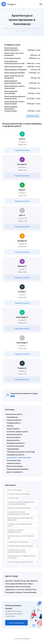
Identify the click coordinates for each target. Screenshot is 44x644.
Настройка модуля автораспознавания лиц (21, 537)
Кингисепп (9, 581)
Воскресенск (10, 587)
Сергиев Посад (20, 581)
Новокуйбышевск (30, 592)
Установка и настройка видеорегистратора (15, 531)
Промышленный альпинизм (18, 469)
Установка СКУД (13, 498)
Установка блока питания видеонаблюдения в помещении (18, 513)
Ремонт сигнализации (15, 490)
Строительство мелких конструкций (21, 452)
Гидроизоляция (13, 449)
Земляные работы (14, 463)
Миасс (30, 584)
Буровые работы (13, 440)
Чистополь (20, 589)
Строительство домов (15, 446)
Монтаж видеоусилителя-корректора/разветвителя (20, 519)
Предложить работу (22, 150)
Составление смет (14, 460)
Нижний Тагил (31, 589)
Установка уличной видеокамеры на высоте (20, 525)
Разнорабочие (12, 417)
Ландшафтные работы (16, 455)
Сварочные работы (14, 420)
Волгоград (26, 587)
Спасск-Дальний (12, 584)
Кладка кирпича (13, 429)
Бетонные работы (14, 437)
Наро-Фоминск (32, 581)
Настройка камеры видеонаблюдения (20, 562)
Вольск (19, 587)
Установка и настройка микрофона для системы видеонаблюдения (21, 503)
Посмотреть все (33, 116)
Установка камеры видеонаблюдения (20, 546)
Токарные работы (14, 423)
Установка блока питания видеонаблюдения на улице (17, 551)
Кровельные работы (15, 435)
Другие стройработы (15, 472)
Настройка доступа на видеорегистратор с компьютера (21, 557)
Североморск (10, 589)
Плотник (10, 426)
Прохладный (10, 592)
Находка (19, 592)
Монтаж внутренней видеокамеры (19, 508)
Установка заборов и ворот (17, 432)
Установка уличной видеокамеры (19, 494)
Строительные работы (14, 414)
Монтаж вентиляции (15, 466)
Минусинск (23, 584)
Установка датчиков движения (18, 542)
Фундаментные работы (16, 443)
